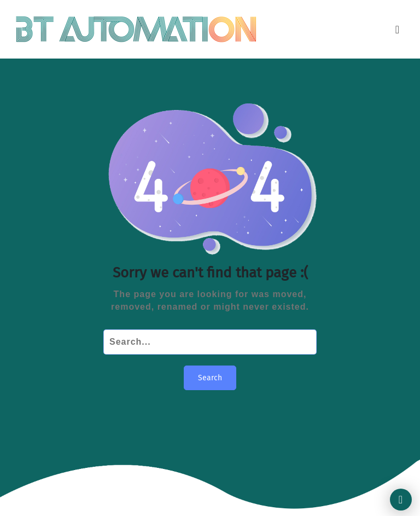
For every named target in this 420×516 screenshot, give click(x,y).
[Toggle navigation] (398, 30)
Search (210, 378)
